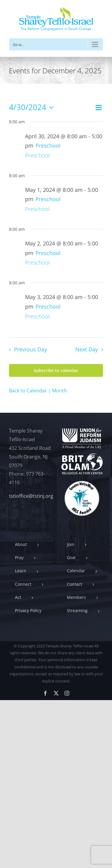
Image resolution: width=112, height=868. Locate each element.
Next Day (87, 349)
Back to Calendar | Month (38, 391)
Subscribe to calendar (56, 370)
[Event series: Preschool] (48, 145)
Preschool (37, 155)
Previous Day (30, 349)
